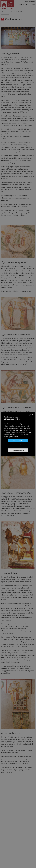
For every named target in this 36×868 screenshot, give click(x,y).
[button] (18, 450)
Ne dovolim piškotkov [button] (18, 445)
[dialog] (18, 434)
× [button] (32, 414)
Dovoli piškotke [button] (18, 441)
